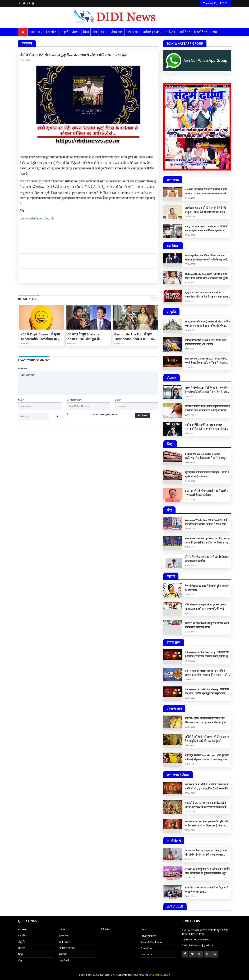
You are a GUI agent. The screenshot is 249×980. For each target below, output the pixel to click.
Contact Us (147, 954)
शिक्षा (86, 32)
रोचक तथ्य (117, 32)
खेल (95, 32)
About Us (146, 930)
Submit (143, 415)
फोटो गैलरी (185, 32)
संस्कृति (64, 32)
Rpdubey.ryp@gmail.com (201, 945)
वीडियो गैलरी (201, 32)
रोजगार (76, 32)
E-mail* (118, 400)
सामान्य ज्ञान (133, 32)
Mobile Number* (74, 400)
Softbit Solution (162, 975)
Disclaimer (147, 948)
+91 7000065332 (202, 940)
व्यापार (104, 32)
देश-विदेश (51, 32)
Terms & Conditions (151, 942)
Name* (21, 400)
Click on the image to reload (104, 415)
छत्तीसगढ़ (36, 32)
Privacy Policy (148, 936)
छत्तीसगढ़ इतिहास (153, 32)
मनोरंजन (170, 32)
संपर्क (214, 32)
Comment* (23, 368)
